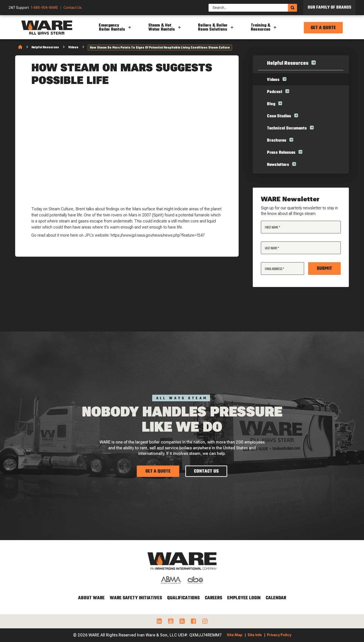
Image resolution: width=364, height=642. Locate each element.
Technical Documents (287, 128)
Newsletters (278, 165)
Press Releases (281, 153)
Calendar (276, 598)
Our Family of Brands (329, 8)
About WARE (91, 598)
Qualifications (183, 598)
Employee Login (244, 598)
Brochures (277, 141)
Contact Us (73, 8)
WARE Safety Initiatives (136, 598)
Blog (271, 104)
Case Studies (279, 116)
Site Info (255, 635)
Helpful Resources (45, 48)
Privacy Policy (279, 635)
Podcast (275, 92)
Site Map (235, 635)
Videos (73, 48)
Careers (213, 598)
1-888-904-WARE (44, 8)
